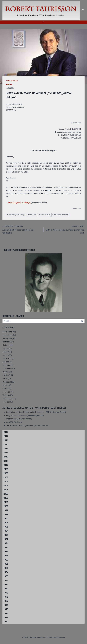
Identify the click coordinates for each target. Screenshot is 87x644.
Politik (5, 378)
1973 (6, 618)
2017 (6, 436)
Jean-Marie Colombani (60, 215)
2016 (6, 440)
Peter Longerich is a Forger (19, 203)
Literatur (6, 362)
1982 (6, 580)
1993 (6, 535)
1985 (6, 568)
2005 (6, 486)
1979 (6, 593)
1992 (6, 539)
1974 (6, 613)
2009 (6, 469)
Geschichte (7, 338)
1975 (6, 609)
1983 (6, 576)
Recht (5, 385)
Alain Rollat (32, 215)
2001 (6, 502)
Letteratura (7, 358)
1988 (6, 556)
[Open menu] (83, 10)
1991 (6, 543)
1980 (6, 589)
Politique (6, 382)
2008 (6, 473)
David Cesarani (44, 215)
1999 (6, 510)
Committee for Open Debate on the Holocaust (25, 412)
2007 (6, 477)
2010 (6, 465)
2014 (6, 449)
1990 (6, 547)
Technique (7, 399)
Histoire (9, 84)
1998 (6, 514)
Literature (6, 365)
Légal (5, 352)
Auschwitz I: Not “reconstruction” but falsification (22, 229)
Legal (5, 348)
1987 (6, 560)
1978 (6, 597)
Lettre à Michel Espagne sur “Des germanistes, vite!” (65, 229)
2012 (6, 457)
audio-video (7, 335)
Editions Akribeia (13, 419)
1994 (6, 531)
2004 (6, 490)
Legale (5, 355)
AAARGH (10, 422)
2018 (6, 432)
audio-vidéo (7, 332)
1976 (6, 605)
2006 (6, 481)
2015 (6, 444)
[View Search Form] (43, 22)
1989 (6, 552)
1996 (6, 523)
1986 (6, 564)
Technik (6, 395)
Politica (6, 372)
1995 (6, 527)
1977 (6, 601)
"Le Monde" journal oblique (16, 215)
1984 (6, 572)
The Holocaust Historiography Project (22, 425)
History (5, 345)
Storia (5, 388)
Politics (6, 375)
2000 (6, 506)
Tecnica (6, 402)
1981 (6, 585)
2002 (6, 498)
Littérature (7, 368)
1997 (6, 519)
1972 (6, 622)
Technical (6, 392)
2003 (6, 494)
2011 (6, 461)
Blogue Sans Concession (16, 415)
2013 (6, 453)
